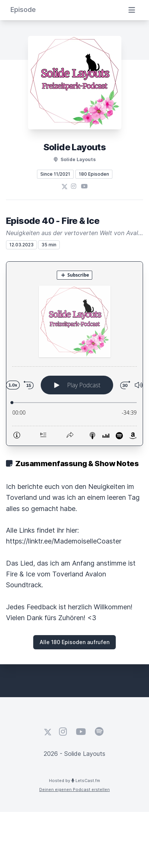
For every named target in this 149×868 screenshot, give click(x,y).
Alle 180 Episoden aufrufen (74, 642)
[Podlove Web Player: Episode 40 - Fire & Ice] (74, 354)
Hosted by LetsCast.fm (74, 781)
